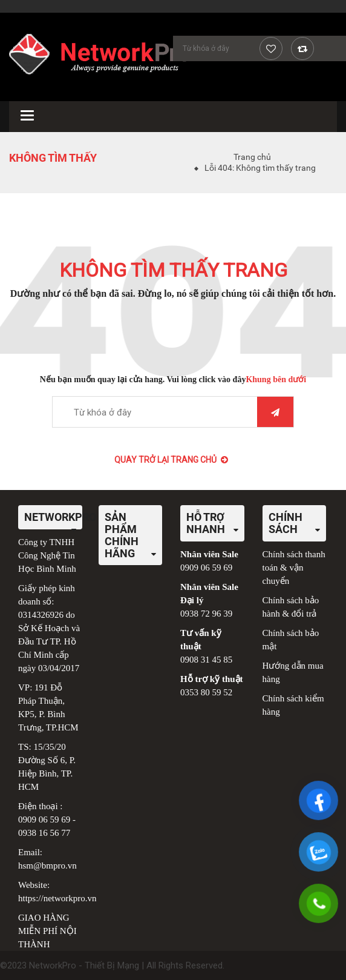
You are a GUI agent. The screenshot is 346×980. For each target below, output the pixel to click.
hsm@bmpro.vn (47, 866)
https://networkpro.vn (57, 898)
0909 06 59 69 (44, 819)
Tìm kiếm (275, 412)
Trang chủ (252, 157)
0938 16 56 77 (44, 833)
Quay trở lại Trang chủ (171, 460)
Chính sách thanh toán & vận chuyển (294, 568)
